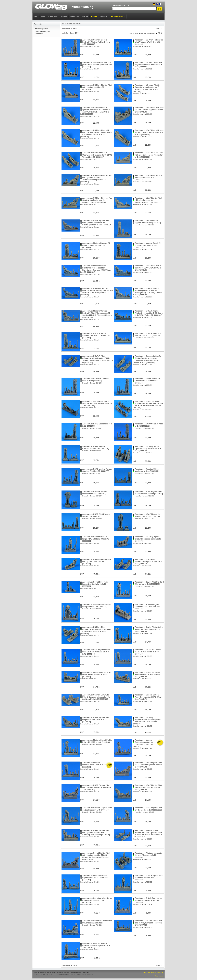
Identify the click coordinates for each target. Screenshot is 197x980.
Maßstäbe (74, 16)
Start (36, 16)
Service (103, 16)
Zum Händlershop (117, 16)
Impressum (159, 976)
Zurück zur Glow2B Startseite (153, 972)
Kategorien (53, 16)
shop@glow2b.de (87, 974)
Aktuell (94, 16)
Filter (43, 16)
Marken (64, 16)
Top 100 (85, 16)
